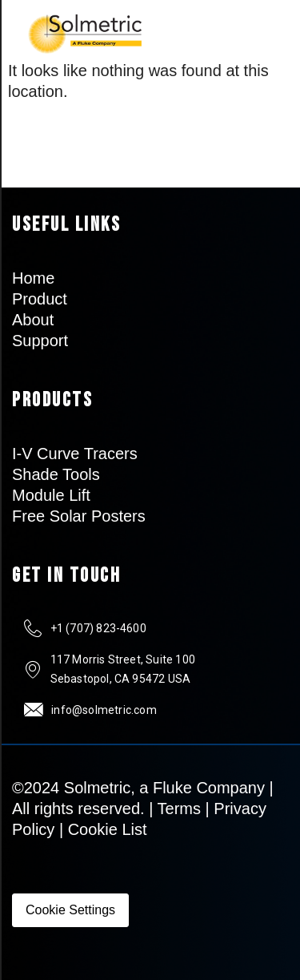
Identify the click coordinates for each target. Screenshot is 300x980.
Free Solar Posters (79, 516)
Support (40, 341)
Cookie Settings (70, 910)
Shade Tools (56, 474)
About (33, 320)
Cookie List (108, 829)
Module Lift (51, 495)
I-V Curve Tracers (75, 454)
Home (33, 278)
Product (40, 299)
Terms (179, 809)
